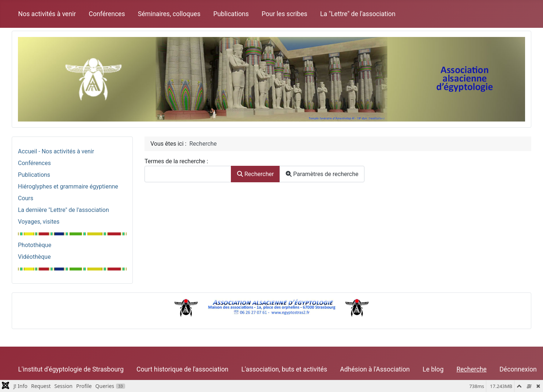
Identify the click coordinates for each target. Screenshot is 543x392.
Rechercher (255, 174)
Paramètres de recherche (322, 174)
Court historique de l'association (182, 369)
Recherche (471, 369)
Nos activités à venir (47, 14)
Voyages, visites (39, 222)
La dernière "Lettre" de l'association (63, 210)
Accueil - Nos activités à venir (56, 151)
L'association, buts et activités (284, 369)
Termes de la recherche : (176, 161)
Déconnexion (518, 369)
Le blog (433, 369)
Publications (231, 14)
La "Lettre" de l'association (358, 14)
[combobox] (188, 174)
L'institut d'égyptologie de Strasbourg (71, 369)
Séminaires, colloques (169, 14)
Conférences (107, 14)
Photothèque (35, 245)
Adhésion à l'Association (375, 369)
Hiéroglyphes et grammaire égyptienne (68, 186)
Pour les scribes (284, 14)
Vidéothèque (34, 257)
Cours (26, 198)
